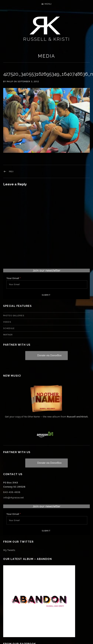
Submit (46, 295)
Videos (7, 322)
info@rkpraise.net (14, 498)
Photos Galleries (14, 316)
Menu (48, 4)
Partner (8, 335)
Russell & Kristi (46, 39)
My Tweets (9, 550)
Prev (11, 172)
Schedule (9, 328)
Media (46, 56)
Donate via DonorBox (49, 355)
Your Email (14, 278)
